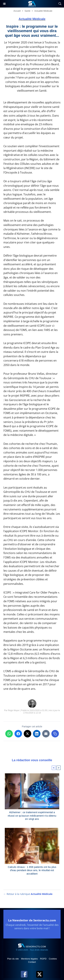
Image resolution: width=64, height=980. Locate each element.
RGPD (44, 959)
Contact (32, 962)
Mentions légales (30, 959)
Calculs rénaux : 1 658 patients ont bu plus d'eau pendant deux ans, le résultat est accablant (32, 870)
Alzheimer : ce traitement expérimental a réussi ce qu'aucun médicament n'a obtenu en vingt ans (32, 816)
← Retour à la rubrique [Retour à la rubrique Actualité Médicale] (28, 894)
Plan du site (13, 959)
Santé (27, 11)
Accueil (17, 11)
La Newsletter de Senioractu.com (32, 920)
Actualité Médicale (43, 11)
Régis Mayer (14, 710)
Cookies (53, 959)
